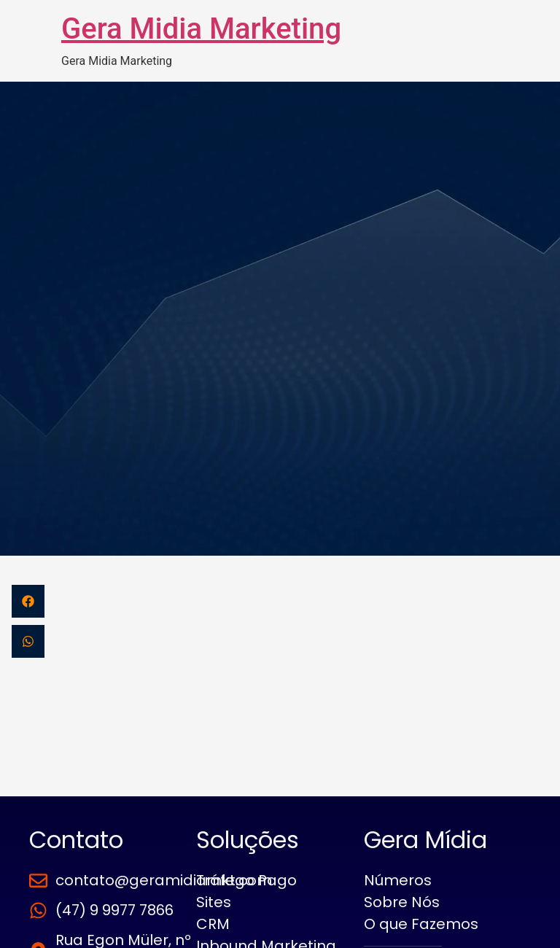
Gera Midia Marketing (201, 29)
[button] (28, 601)
